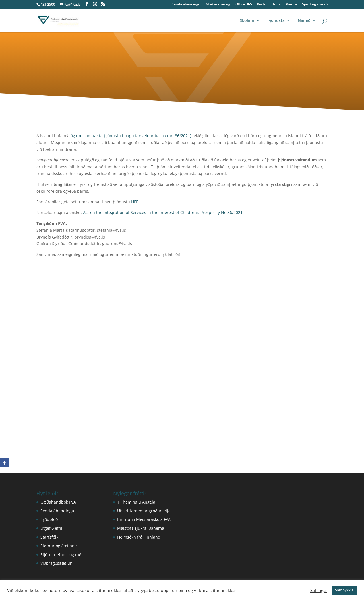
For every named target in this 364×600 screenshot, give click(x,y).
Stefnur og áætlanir (59, 546)
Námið (304, 21)
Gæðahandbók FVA (58, 502)
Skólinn (247, 21)
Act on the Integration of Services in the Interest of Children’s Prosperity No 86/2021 (163, 212)
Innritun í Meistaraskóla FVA (144, 519)
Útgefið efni (51, 528)
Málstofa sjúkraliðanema (141, 528)
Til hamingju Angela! (137, 502)
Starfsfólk (49, 537)
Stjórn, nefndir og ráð (61, 555)
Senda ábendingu (186, 5)
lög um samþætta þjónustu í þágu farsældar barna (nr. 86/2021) (130, 136)
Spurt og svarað (315, 5)
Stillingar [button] (319, 590)
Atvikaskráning (218, 5)
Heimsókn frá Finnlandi (139, 537)
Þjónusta (276, 21)
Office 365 (244, 5)
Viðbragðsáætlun (56, 563)
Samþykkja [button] (344, 590)
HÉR (135, 202)
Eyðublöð (49, 519)
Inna (277, 5)
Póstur (262, 5)
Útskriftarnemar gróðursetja (144, 511)
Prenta (291, 5)
